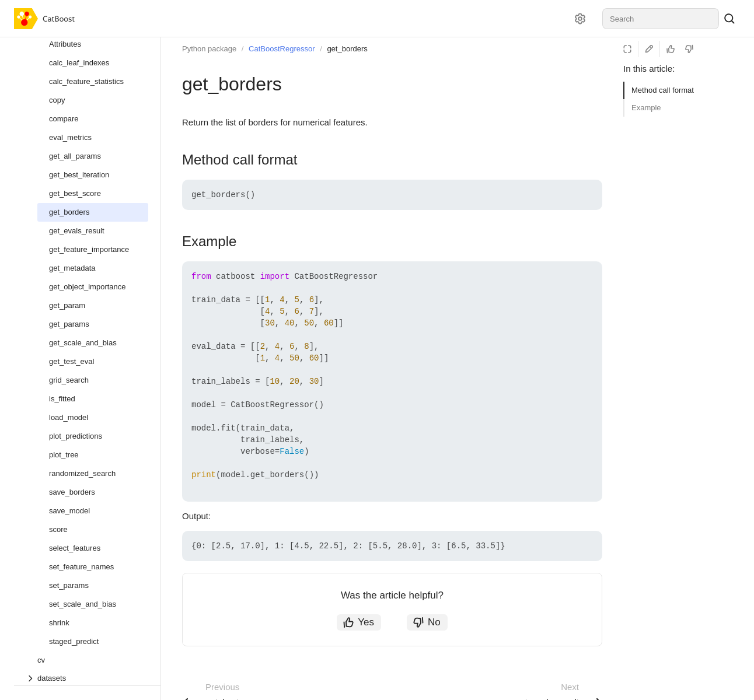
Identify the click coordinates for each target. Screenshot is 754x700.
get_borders (347, 49)
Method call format (663, 90)
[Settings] (580, 19)
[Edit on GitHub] (649, 49)
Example (646, 108)
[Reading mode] (627, 49)
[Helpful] (671, 49)
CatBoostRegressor (282, 49)
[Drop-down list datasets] (87, 678)
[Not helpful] (689, 49)
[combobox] (661, 19)
